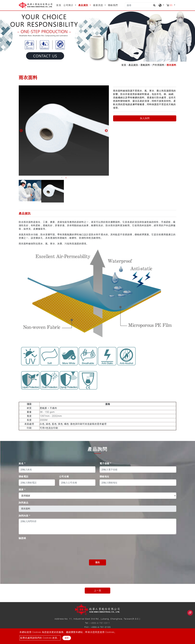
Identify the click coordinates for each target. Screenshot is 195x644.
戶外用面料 (158, 65)
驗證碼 (22, 538)
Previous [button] (21, 130)
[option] (64, 131)
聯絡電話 (24, 477)
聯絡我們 (113, 5)
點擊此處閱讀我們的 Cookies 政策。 (40, 638)
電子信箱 (105, 463)
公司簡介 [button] (69, 5)
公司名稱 (64, 477)
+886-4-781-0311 (100, 623)
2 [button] (66, 178)
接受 (67, 638)
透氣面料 (145, 65)
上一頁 (98, 590)
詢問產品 (24, 503)
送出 (97, 562)
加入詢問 (145, 118)
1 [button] (62, 178)
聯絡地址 (104, 477)
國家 (22, 490)
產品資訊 (133, 65)
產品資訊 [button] (84, 5)
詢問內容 (24, 516)
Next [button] (106, 130)
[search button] (154, 6)
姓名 (22, 463)
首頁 (59, 5)
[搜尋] (141, 5)
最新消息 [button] (98, 5)
